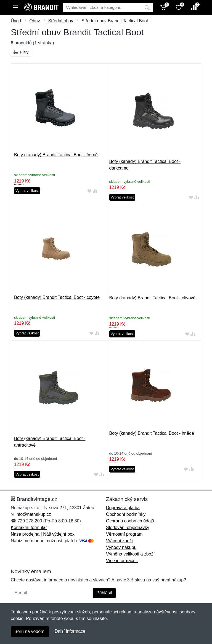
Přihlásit (104, 593)
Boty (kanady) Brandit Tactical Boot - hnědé (152, 433)
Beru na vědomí (30, 631)
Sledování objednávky (128, 528)
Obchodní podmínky (126, 514)
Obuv (35, 21)
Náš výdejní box (59, 534)
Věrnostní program (124, 534)
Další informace (70, 631)
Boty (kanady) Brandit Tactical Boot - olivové (153, 298)
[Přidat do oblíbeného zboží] (89, 191)
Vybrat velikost (27, 191)
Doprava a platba (123, 508)
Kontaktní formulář (29, 528)
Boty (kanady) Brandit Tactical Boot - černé (56, 155)
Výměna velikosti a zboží (130, 554)
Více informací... (122, 561)
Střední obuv (61, 21)
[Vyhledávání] (102, 8)
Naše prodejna (25, 534)
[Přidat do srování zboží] (95, 191)
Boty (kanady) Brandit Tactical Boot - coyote (57, 297)
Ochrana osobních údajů (130, 521)
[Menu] (16, 7)
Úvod (16, 21)
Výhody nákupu (121, 547)
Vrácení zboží (119, 541)
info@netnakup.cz (33, 514)
